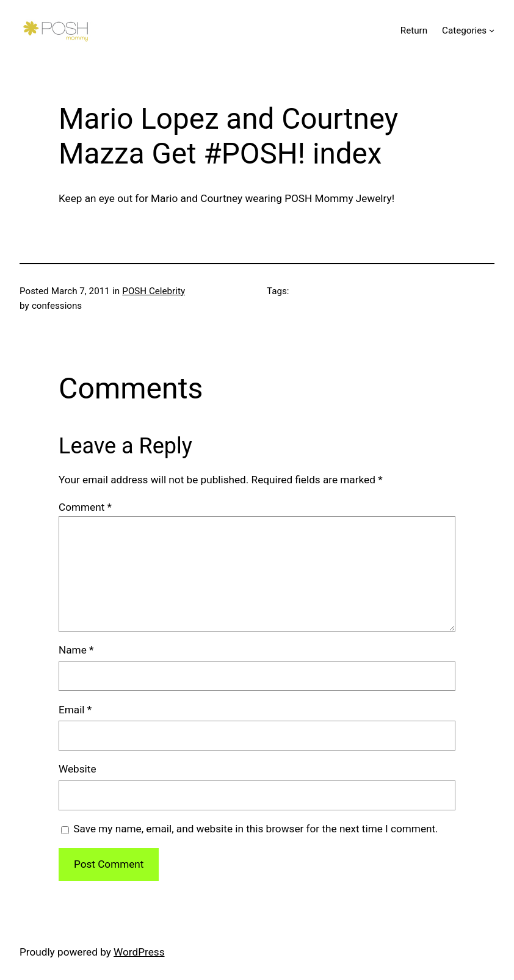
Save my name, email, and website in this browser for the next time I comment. (255, 829)
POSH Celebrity (154, 291)
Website (78, 769)
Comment (85, 507)
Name (76, 650)
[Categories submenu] (492, 30)
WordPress (139, 952)
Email (75, 710)
